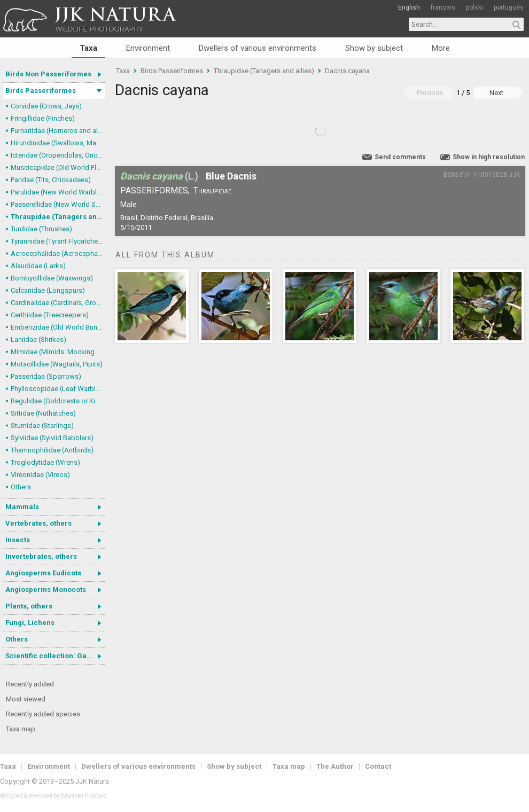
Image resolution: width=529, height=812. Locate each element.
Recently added (30, 684)
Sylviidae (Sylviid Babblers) (52, 438)
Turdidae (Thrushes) (41, 229)
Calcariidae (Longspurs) (48, 290)
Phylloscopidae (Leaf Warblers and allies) (58, 389)
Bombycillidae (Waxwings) (52, 278)
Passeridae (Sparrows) (46, 376)
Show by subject (374, 48)
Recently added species (43, 714)
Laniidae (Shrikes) (38, 339)
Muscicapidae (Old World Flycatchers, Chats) (58, 167)
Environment (148, 48)
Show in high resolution (489, 157)
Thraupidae (212, 190)
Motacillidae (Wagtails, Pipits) (57, 364)
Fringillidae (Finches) (43, 118)
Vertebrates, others (38, 523)
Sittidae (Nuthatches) (43, 413)
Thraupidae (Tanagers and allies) (58, 217)
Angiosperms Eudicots (43, 573)
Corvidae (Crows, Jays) (46, 106)
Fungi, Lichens (30, 623)
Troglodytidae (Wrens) (45, 462)
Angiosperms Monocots (46, 590)
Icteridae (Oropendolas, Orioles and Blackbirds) (58, 155)
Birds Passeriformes (41, 91)
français (443, 7)
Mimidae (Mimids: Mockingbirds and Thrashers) (58, 352)
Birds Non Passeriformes (48, 74)
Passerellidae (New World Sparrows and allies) (58, 204)
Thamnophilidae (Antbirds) (52, 450)
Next (496, 93)
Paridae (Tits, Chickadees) (51, 180)
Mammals (22, 507)
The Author (335, 766)
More (441, 48)
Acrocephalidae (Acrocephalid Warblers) (58, 253)
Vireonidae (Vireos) (40, 475)
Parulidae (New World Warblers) (58, 192)
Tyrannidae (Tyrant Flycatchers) (58, 241)
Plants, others (29, 606)
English (409, 7)
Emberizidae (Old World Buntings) (58, 327)
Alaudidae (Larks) (38, 266)
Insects (18, 540)
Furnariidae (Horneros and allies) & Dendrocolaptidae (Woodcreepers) (58, 131)
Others (21, 487)
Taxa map (21, 729)
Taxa (88, 48)
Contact (378, 766)
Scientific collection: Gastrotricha (55, 656)
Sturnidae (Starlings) (42, 425)
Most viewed (26, 699)
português (509, 7)
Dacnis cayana (347, 71)
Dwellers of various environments (258, 48)
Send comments (400, 157)
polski (474, 7)
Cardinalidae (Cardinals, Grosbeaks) (58, 303)
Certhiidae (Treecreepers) (50, 315)
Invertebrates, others (41, 556)
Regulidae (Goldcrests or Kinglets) (58, 401)
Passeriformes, (155, 190)
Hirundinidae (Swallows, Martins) (58, 143)
